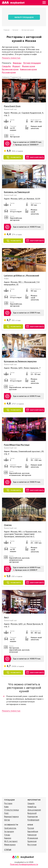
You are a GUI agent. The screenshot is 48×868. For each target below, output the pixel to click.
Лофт (7, 813)
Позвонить (16, 157)
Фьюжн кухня (28, 66)
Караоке (8, 838)
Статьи (8, 850)
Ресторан (8, 803)
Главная (7, 30)
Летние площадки (32, 63)
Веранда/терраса (11, 817)
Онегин (8, 525)
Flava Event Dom (12, 106)
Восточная (32, 845)
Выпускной (32, 813)
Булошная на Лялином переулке (20, 361)
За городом (9, 832)
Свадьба (31, 803)
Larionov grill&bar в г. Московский (22, 275)
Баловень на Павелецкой (17, 192)
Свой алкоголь (10, 828)
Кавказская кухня (28, 69)
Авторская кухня (28, 30)
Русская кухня (9, 72)
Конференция (33, 820)
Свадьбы (6, 66)
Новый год (32, 807)
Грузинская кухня (10, 69)
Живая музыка (10, 845)
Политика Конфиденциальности (24, 864)
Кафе (6, 807)
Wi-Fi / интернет (11, 841)
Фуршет (16, 66)
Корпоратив (33, 817)
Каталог (15, 30)
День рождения (34, 810)
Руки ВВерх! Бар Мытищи (17, 445)
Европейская (33, 832)
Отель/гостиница (12, 810)
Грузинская (32, 841)
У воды (7, 835)
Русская (31, 828)
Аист (6, 617)
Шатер (7, 820)
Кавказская (32, 835)
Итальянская (33, 838)
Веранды (17, 63)
